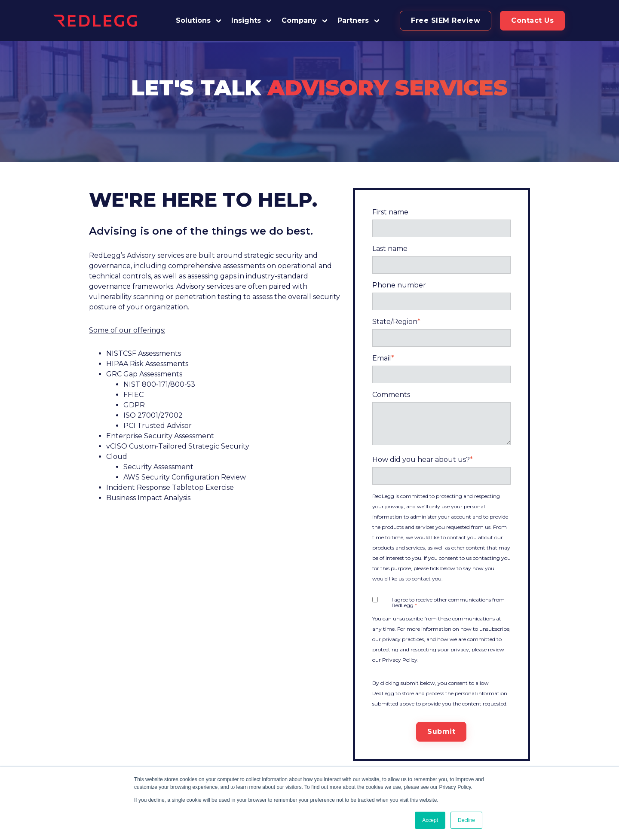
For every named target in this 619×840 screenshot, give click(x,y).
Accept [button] (430, 820)
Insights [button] (246, 21)
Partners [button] (353, 21)
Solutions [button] (193, 21)
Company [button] (299, 21)
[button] (359, 21)
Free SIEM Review (446, 20)
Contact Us (532, 20)
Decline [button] (466, 820)
